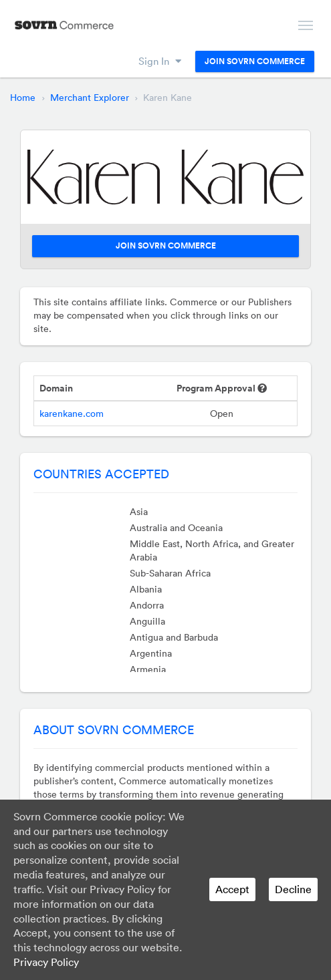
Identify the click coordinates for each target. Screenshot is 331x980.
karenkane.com (72, 414)
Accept (232, 889)
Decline (293, 889)
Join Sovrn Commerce (255, 61)
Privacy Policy (46, 962)
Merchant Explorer (90, 98)
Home (23, 98)
